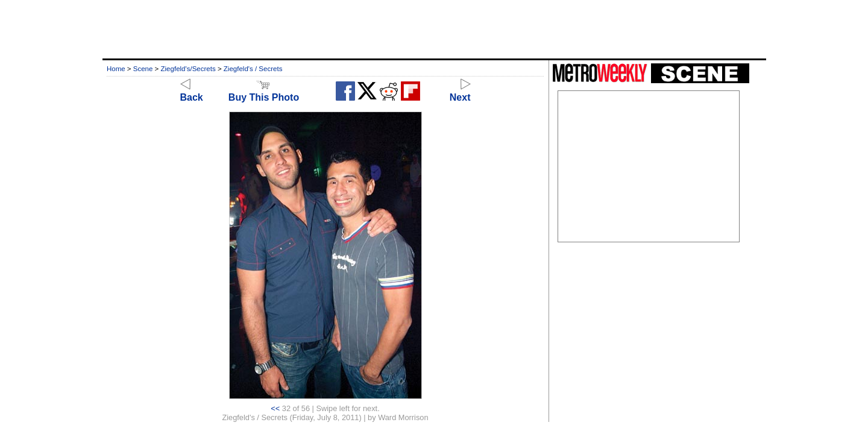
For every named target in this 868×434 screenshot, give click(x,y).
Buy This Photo (264, 92)
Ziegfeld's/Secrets (188, 69)
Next (460, 92)
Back (192, 92)
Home (116, 69)
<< (275, 408)
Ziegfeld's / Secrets (253, 69)
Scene (143, 69)
